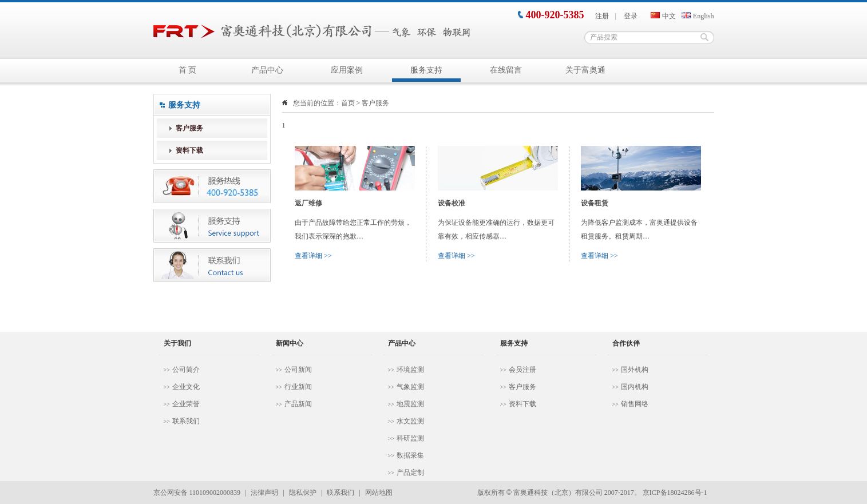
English (698, 16)
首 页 (188, 70)
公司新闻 (298, 370)
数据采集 (410, 455)
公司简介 (186, 370)
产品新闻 (298, 404)
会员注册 (522, 370)
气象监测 (410, 387)
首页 (348, 103)
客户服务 (189, 128)
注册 (602, 16)
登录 (631, 16)
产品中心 (267, 70)
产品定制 (410, 473)
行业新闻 (298, 387)
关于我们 (177, 343)
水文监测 (410, 421)
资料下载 (189, 150)
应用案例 (347, 70)
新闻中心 (290, 343)
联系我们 (186, 421)
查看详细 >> (313, 256)
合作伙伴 (626, 343)
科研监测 (410, 438)
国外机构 (635, 370)
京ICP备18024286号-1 (675, 493)
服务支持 (426, 70)
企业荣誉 (186, 404)
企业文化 (186, 387)
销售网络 (635, 404)
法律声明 (264, 493)
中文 (663, 16)
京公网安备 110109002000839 (197, 493)
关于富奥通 (585, 70)
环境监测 (410, 370)
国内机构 (635, 387)
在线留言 (506, 70)
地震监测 (410, 404)
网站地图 (379, 493)
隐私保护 (303, 493)
